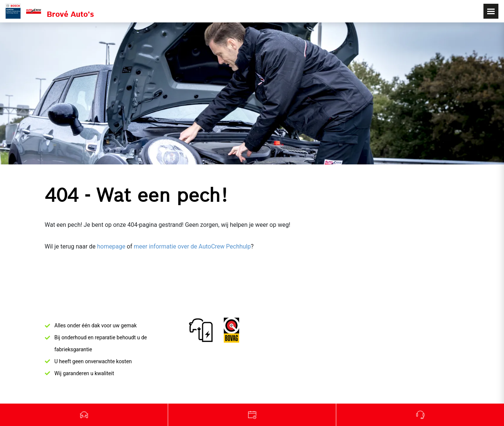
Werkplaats (252, 415)
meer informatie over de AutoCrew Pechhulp (192, 246)
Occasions (84, 415)
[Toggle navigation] (491, 11)
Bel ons (420, 415)
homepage (111, 246)
